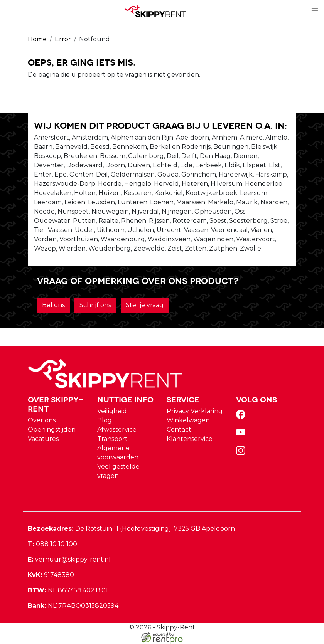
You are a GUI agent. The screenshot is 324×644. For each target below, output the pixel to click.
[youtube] (242, 435)
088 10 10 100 (52, 544)
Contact (179, 430)
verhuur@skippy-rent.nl (69, 559)
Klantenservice (190, 439)
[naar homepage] (159, 11)
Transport (112, 439)
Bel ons (53, 305)
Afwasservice (117, 430)
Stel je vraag (145, 305)
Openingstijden (52, 430)
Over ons (42, 420)
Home (37, 39)
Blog (105, 420)
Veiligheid (112, 411)
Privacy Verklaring (195, 411)
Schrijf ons (95, 305)
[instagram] (242, 453)
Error (63, 39)
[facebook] (242, 417)
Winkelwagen (188, 420)
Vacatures (43, 439)
